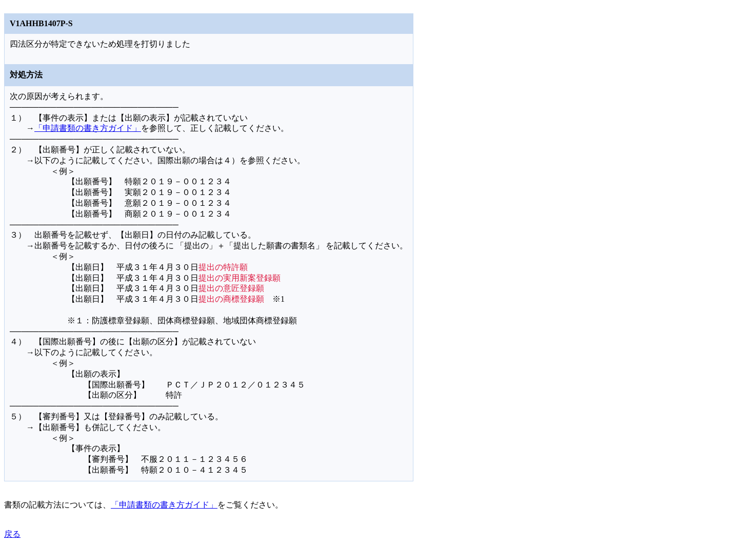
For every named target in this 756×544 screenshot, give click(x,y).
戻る (12, 534)
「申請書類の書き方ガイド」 (88, 128)
